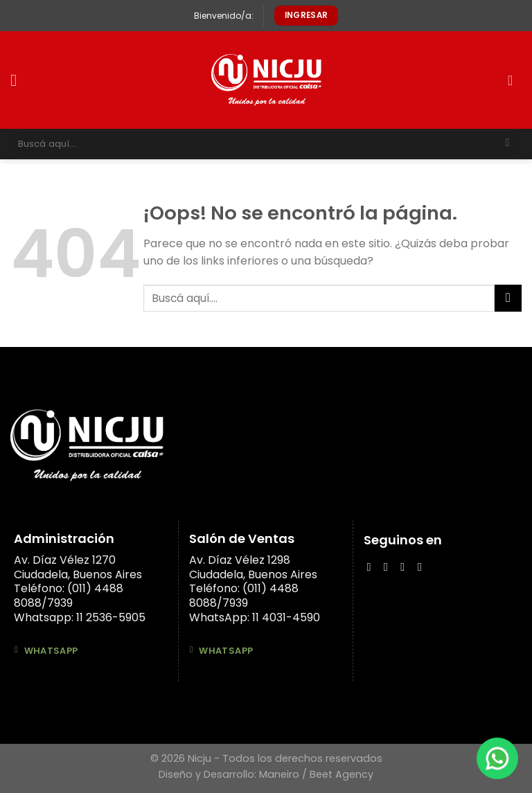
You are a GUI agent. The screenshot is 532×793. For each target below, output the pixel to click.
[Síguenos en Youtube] (423, 567)
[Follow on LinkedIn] (406, 567)
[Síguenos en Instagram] (389, 567)
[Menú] (19, 80)
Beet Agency (342, 774)
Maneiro (279, 774)
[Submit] (507, 144)
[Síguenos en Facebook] (372, 567)
